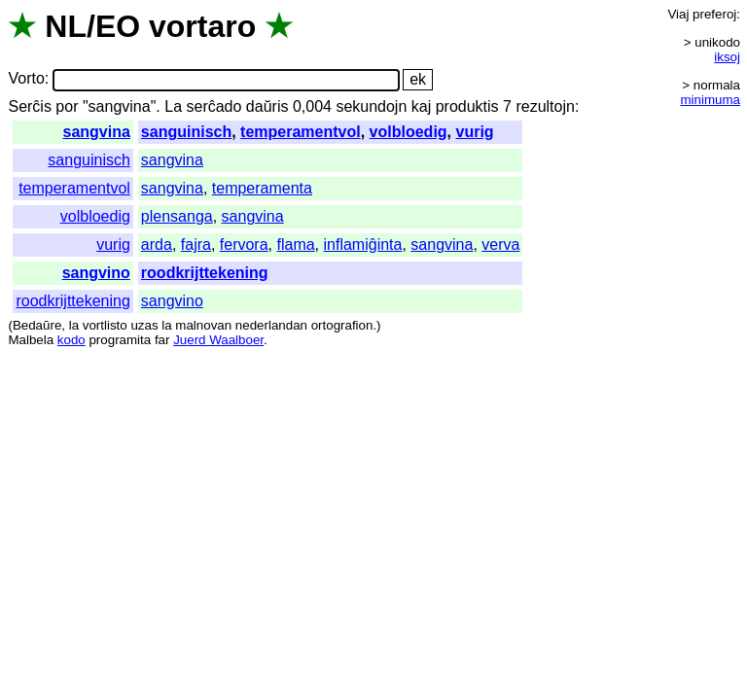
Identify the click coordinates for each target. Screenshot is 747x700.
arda (157, 245)
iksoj (727, 57)
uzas (144, 325)
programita (120, 340)
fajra (196, 245)
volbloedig (409, 132)
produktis (467, 106)
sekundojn (371, 106)
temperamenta (262, 188)
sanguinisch (186, 132)
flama (295, 245)
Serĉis (29, 106)
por (67, 106)
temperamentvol (301, 132)
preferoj (714, 14)
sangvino (96, 273)
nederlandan (271, 325)
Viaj (678, 14)
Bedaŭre (37, 325)
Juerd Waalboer (218, 340)
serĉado (213, 106)
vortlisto (105, 325)
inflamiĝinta (363, 245)
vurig (474, 132)
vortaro (202, 26)
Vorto (26, 79)
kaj (421, 106)
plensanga (177, 216)
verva (500, 245)
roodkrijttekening (205, 273)
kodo (71, 340)
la (74, 325)
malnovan (203, 325)
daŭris (267, 106)
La (173, 106)
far (162, 340)
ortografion (342, 325)
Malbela (31, 340)
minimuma (711, 100)
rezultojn (545, 106)
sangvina (97, 132)
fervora (244, 245)
